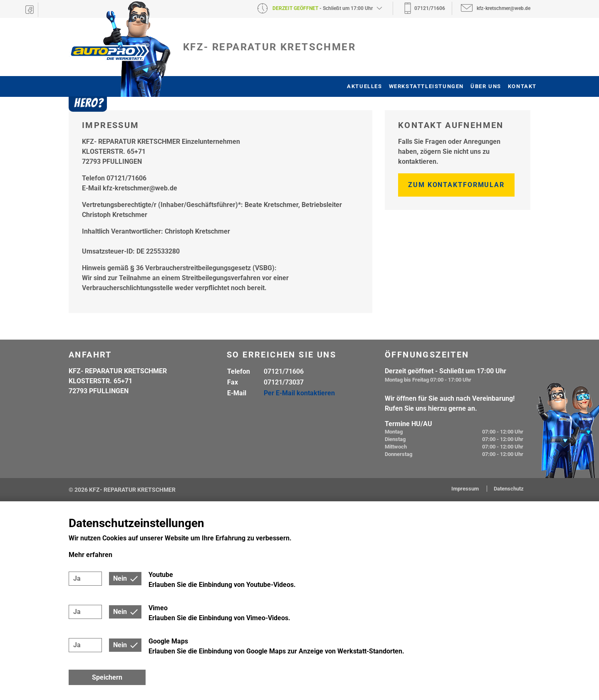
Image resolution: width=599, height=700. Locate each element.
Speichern (107, 677)
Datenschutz (509, 489)
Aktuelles (364, 86)
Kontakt (522, 86)
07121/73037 (284, 382)
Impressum (466, 489)
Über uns (486, 86)
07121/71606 (284, 371)
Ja (77, 578)
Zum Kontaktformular (456, 185)
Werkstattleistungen (426, 86)
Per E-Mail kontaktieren (299, 393)
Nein (120, 578)
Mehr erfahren (90, 555)
